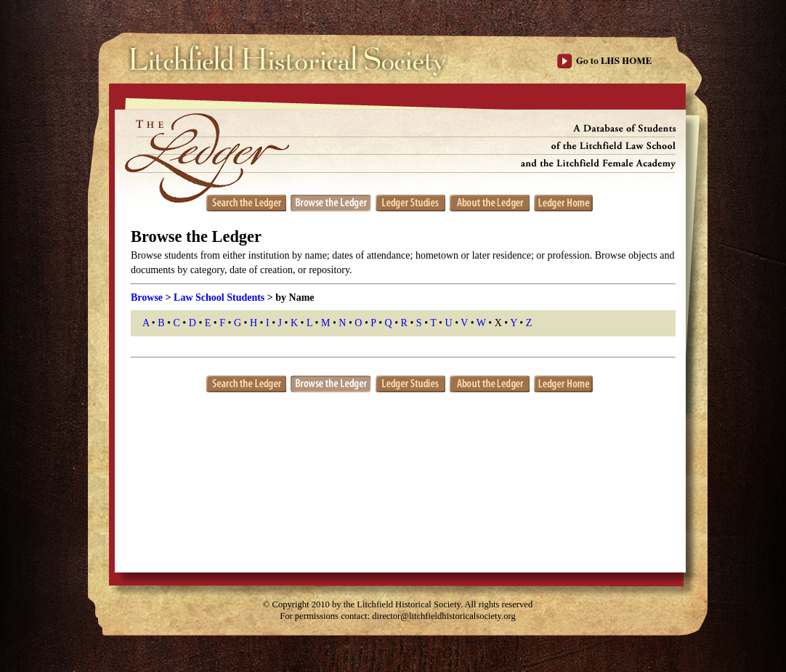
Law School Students (219, 297)
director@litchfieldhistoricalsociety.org (444, 616)
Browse (147, 297)
